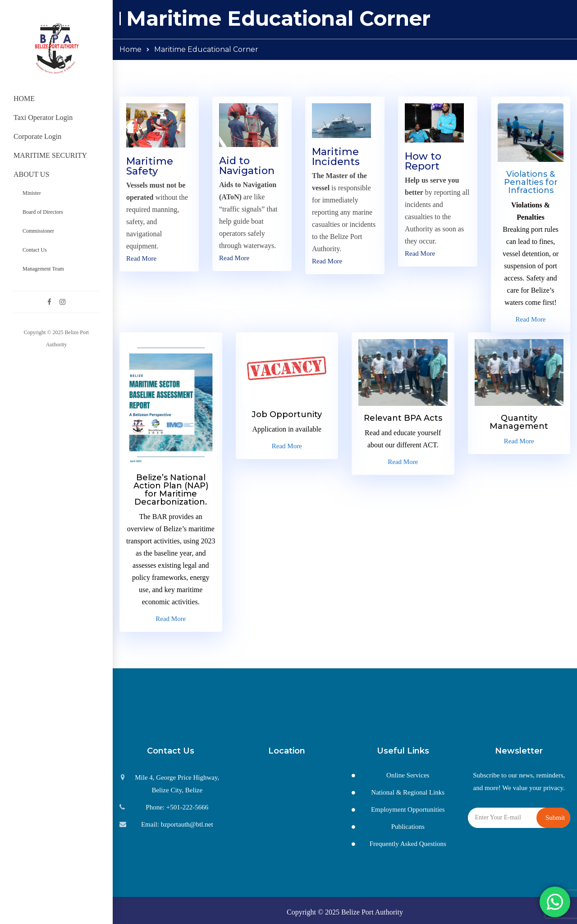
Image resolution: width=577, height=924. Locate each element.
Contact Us (35, 250)
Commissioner (38, 231)
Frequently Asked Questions (408, 844)
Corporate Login (37, 136)
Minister (32, 193)
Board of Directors (43, 212)
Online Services (408, 775)
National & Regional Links (408, 792)
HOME (24, 99)
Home (131, 49)
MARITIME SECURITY (50, 155)
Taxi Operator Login (43, 117)
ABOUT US (31, 174)
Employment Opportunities (408, 809)
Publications (408, 827)
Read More (141, 258)
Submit (555, 818)
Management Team (43, 269)
